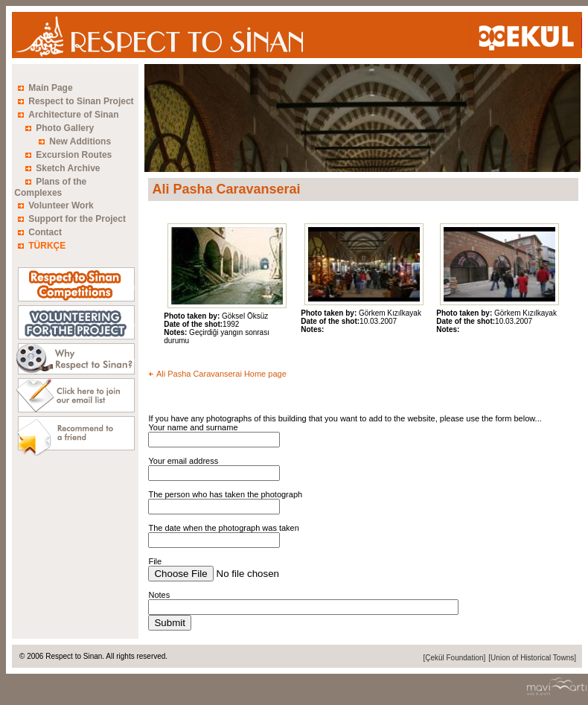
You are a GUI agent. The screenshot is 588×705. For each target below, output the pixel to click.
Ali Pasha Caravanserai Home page (221, 374)
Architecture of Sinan (73, 115)
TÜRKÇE (47, 246)
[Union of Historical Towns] (532, 658)
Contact (45, 232)
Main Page (50, 88)
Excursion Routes (74, 155)
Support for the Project (77, 219)
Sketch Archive (68, 168)
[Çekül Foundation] (454, 658)
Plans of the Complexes (50, 187)
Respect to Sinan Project (81, 101)
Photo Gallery (65, 128)
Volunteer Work (61, 205)
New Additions (80, 141)
